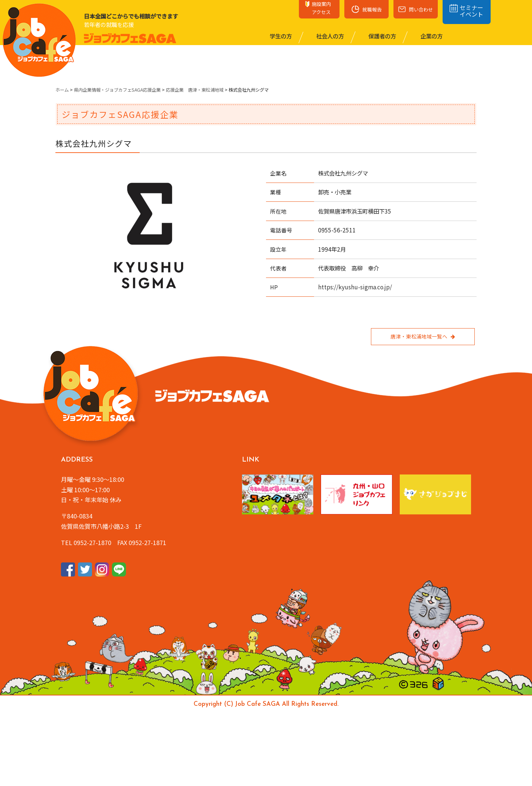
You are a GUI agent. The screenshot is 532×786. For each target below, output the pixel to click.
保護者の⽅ (382, 36)
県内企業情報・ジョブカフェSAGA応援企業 (117, 90)
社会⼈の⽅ (330, 36)
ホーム (62, 90)
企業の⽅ (431, 36)
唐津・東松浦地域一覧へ (423, 336)
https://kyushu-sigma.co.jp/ (355, 287)
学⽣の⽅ (280, 36)
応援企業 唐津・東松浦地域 (195, 90)
